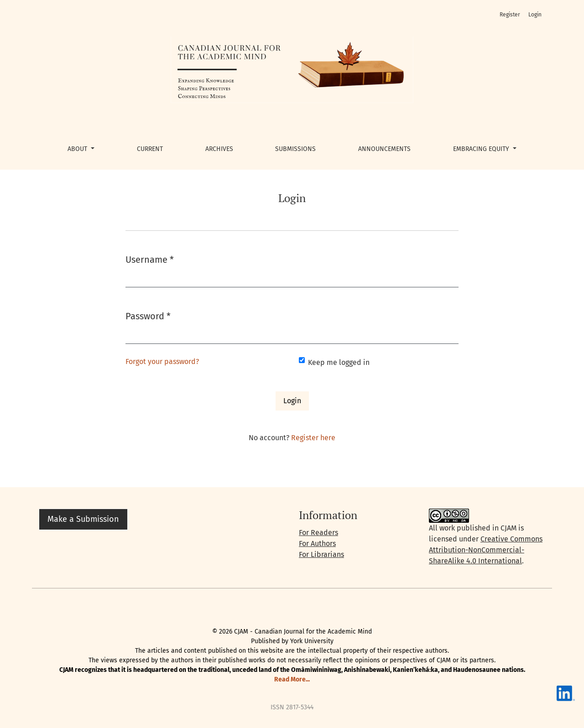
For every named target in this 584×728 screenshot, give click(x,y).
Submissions (295, 149)
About (78, 149)
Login (535, 15)
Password (148, 315)
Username (150, 259)
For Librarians (321, 554)
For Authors (317, 543)
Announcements (384, 149)
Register (510, 15)
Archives (219, 149)
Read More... (292, 679)
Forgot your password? (162, 361)
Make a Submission (83, 519)
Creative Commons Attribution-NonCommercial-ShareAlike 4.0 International (486, 550)
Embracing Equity (482, 149)
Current (150, 149)
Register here (313, 438)
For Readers (318, 533)
